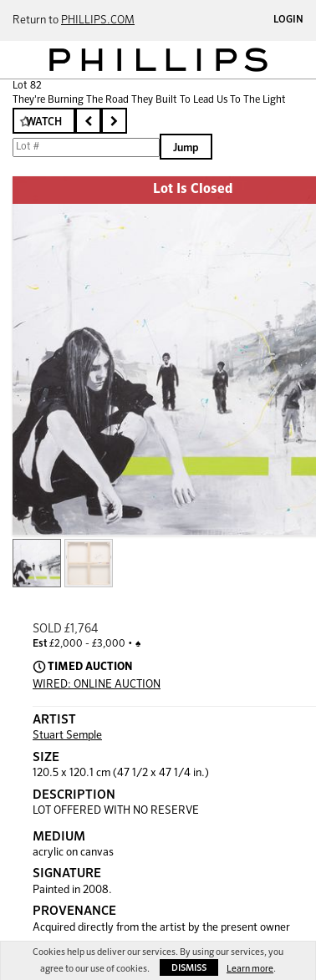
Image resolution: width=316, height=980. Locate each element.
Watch (44, 122)
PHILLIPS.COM (98, 20)
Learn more (250, 969)
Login (288, 20)
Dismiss (189, 968)
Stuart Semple (67, 736)
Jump (186, 148)
